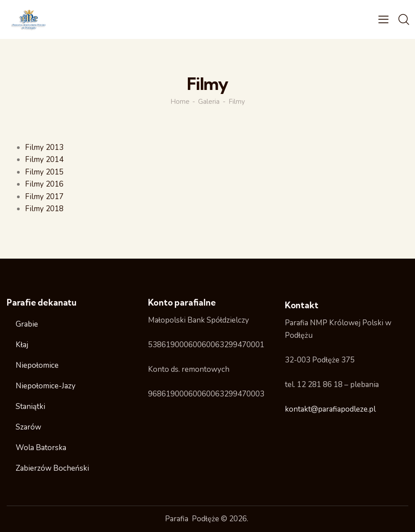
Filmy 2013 (44, 147)
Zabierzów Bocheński (52, 468)
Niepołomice (37, 365)
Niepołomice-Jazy (46, 386)
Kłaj (22, 345)
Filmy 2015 (44, 172)
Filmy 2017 (44, 197)
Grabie (27, 324)
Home (180, 102)
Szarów (28, 427)
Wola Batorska (41, 448)
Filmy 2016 (44, 184)
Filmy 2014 (44, 160)
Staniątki (30, 406)
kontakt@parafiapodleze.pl (330, 409)
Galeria (209, 102)
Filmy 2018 (44, 209)
